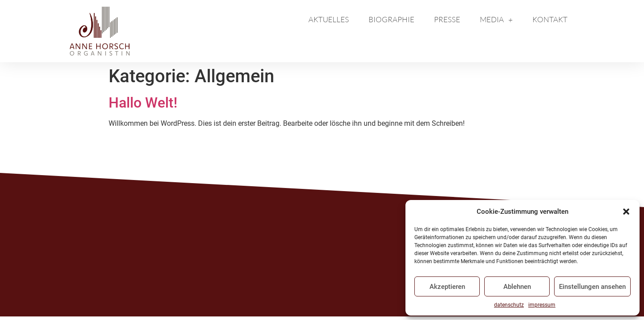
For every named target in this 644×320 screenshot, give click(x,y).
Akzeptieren (447, 287)
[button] (626, 212)
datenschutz (509, 305)
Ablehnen (517, 287)
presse (447, 19)
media (496, 20)
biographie (391, 19)
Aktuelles (329, 19)
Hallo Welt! (143, 103)
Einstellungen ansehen (592, 287)
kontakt (550, 19)
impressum (542, 305)
